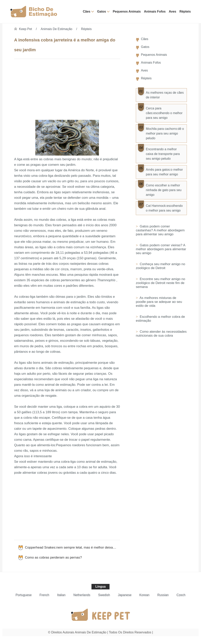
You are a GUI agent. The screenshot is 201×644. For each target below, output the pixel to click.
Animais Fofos (155, 11)
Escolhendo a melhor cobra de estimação (160, 319)
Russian (163, 595)
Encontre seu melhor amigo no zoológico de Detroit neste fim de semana (160, 283)
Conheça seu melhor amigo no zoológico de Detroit (160, 266)
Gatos (102, 11)
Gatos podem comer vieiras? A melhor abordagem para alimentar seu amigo (161, 249)
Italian (61, 595)
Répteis (185, 11)
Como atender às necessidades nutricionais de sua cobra (161, 334)
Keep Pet (26, 29)
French (44, 595)
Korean (144, 595)
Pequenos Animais (127, 11)
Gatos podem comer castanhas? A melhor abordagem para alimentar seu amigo (160, 230)
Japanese (125, 595)
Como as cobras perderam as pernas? (53, 557)
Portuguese (24, 595)
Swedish (104, 595)
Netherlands (82, 595)
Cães (87, 11)
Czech (181, 595)
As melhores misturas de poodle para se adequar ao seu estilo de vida (159, 302)
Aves (173, 11)
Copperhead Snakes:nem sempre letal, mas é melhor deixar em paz (73, 547)
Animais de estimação (56, 29)
